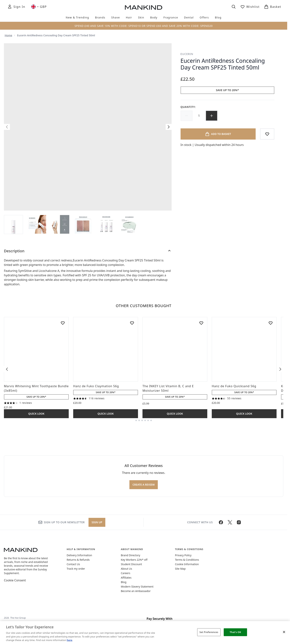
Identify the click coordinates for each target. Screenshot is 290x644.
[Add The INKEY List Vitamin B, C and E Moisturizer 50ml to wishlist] (201, 323)
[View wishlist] (250, 7)
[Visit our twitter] (230, 522)
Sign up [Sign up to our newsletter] (97, 522)
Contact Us (73, 564)
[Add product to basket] (218, 134)
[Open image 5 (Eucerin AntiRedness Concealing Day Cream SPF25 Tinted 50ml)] (106, 224)
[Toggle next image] (169, 127)
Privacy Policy (183, 555)
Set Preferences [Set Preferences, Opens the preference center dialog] (209, 632)
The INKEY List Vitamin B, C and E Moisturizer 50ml (168, 388)
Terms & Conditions (187, 560)
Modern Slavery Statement (137, 587)
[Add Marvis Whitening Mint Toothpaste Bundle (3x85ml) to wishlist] (63, 323)
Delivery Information (79, 555)
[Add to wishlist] (267, 134)
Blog (124, 582)
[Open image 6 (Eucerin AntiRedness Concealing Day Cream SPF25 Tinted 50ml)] (129, 224)
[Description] (88, 251)
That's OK (235, 632)
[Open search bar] (234, 7)
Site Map (180, 569)
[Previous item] (7, 369)
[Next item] (280, 369)
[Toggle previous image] (7, 127)
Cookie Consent (15, 580)
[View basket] (273, 7)
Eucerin (187, 54)
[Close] (284, 632)
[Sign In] (16, 7)
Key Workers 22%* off (134, 560)
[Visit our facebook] (221, 522)
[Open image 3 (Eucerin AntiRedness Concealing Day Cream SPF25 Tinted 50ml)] (60, 224)
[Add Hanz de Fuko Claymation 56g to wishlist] (132, 323)
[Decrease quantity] (187, 116)
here (70, 640)
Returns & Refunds (78, 560)
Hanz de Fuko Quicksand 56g (234, 386)
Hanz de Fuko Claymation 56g (96, 386)
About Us (126, 569)
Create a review (144, 485)
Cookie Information (187, 564)
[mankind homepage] (144, 7)
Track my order (76, 569)
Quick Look (36, 414)
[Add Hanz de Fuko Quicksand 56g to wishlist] (271, 323)
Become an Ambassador (136, 591)
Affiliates (126, 578)
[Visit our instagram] (239, 522)
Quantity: (188, 107)
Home (8, 35)
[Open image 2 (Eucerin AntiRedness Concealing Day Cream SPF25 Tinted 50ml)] (37, 224)
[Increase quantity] (212, 116)
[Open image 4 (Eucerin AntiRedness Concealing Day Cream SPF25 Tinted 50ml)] (83, 224)
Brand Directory (131, 555)
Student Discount (131, 564)
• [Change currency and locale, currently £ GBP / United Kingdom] (39, 7)
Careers (125, 573)
